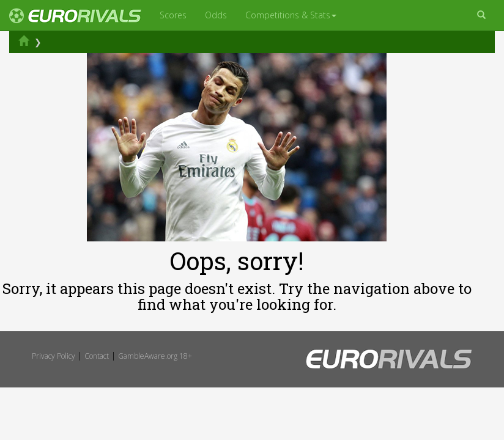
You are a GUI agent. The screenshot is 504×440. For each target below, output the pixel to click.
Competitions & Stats (291, 15)
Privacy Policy (54, 356)
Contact (97, 356)
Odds (216, 15)
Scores (173, 15)
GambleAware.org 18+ (155, 356)
